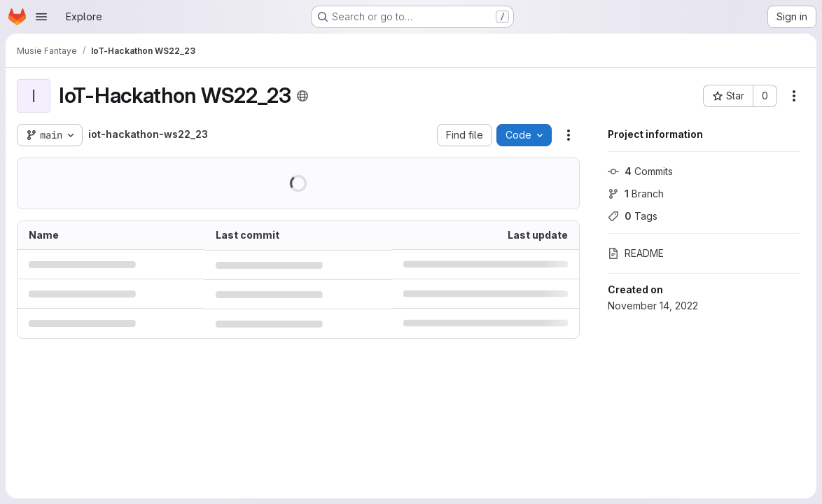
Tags (633, 216)
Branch (636, 194)
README (636, 253)
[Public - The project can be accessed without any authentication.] (302, 96)
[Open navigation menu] (41, 17)
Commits (640, 171)
